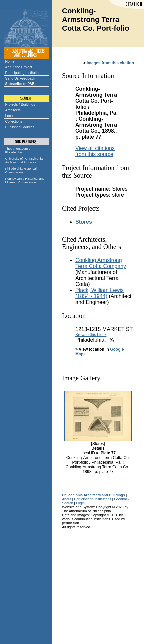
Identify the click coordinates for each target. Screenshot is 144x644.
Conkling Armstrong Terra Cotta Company (101, 263)
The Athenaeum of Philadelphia (18, 150)
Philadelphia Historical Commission (21, 170)
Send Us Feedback (20, 78)
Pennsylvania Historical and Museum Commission (25, 180)
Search (67, 503)
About (67, 499)
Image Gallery (81, 378)
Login (80, 503)
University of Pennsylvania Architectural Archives (24, 160)
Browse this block (91, 335)
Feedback (122, 499)
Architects (13, 110)
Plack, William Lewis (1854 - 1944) (99, 293)
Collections (14, 121)
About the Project (19, 67)
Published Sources (20, 127)
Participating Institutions (24, 73)
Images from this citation (110, 63)
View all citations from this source (95, 151)
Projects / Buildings (20, 104)
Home (10, 61)
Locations (13, 116)
